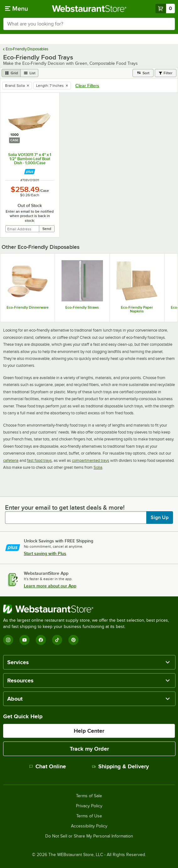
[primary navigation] (16, 8)
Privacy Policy (89, 806)
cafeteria (11, 460)
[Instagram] (8, 640)
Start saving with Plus (45, 553)
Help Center (89, 731)
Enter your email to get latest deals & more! (65, 507)
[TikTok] (57, 640)
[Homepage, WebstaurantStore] (89, 8)
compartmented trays (91, 460)
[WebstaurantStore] (89, 609)
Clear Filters (87, 86)
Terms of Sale (89, 796)
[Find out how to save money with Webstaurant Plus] (30, 172)
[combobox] (89, 24)
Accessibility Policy (89, 826)
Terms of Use (89, 816)
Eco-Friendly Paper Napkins (137, 309)
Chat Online (48, 766)
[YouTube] (24, 640)
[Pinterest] (73, 640)
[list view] (30, 73)
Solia (98, 467)
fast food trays (39, 460)
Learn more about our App (50, 586)
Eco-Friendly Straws (82, 307)
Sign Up (160, 518)
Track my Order (89, 749)
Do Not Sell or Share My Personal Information (89, 836)
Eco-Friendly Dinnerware (28, 307)
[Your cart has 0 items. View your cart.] (165, 8)
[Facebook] (41, 640)
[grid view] (11, 73)
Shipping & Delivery (120, 766)
